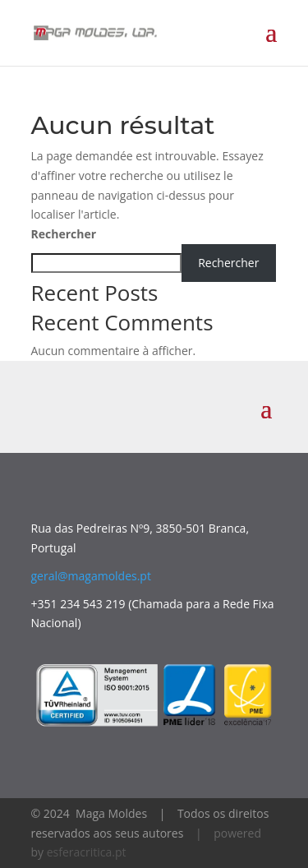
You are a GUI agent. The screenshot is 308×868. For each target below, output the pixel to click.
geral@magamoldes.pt (91, 576)
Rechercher (64, 234)
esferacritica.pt (87, 852)
